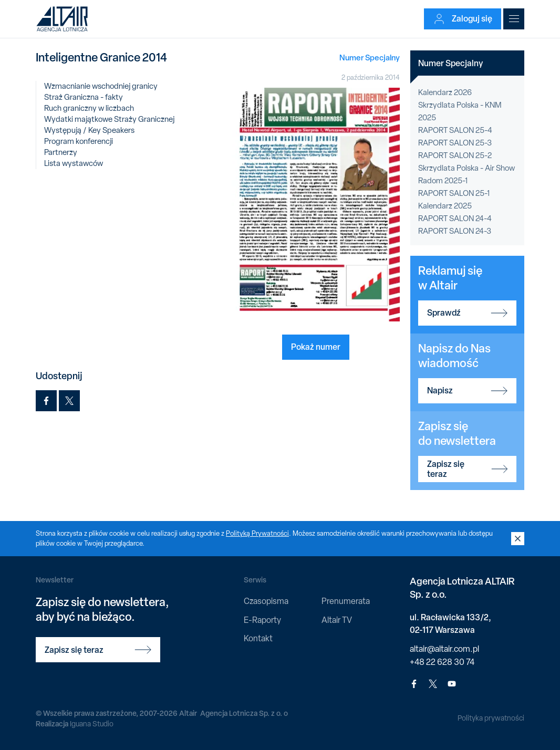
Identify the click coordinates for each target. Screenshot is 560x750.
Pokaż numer (316, 347)
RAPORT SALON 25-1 (454, 193)
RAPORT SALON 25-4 (455, 130)
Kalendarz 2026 (445, 92)
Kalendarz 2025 (445, 206)
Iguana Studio (92, 724)
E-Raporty (262, 620)
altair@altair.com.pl (444, 649)
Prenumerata (346, 601)
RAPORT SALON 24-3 (455, 231)
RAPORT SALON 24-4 (455, 218)
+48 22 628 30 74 (442, 662)
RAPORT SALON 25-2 (455, 155)
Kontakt (258, 638)
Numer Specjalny (370, 58)
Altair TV (337, 620)
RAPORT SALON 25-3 (455, 143)
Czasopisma (266, 601)
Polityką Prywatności (257, 533)
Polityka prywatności (491, 718)
